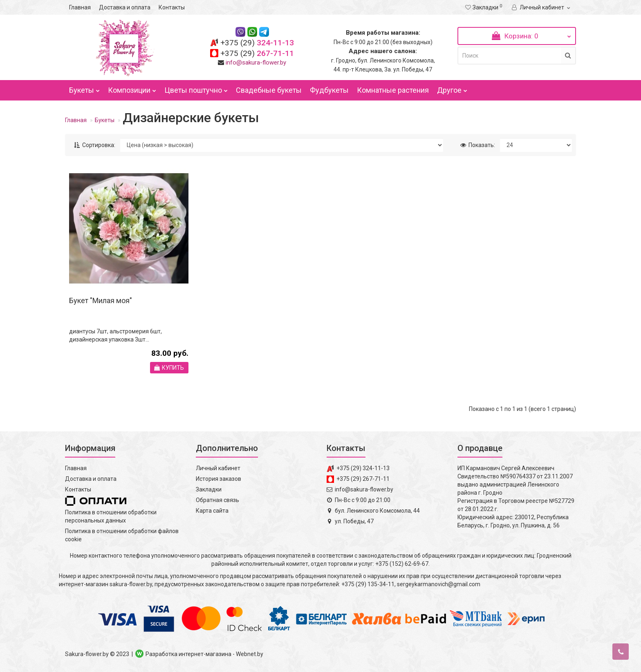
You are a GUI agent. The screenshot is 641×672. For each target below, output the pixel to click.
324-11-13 (257, 43)
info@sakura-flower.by (256, 63)
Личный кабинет (218, 468)
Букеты (84, 88)
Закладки (209, 489)
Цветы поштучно (196, 88)
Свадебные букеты (269, 90)
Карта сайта (212, 511)
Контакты (172, 7)
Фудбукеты (329, 90)
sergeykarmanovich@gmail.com (439, 584)
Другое (452, 88)
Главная (80, 7)
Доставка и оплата (125, 7)
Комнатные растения (393, 90)
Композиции (132, 88)
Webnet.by (250, 654)
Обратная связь (217, 500)
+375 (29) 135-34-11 (368, 584)
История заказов (219, 479)
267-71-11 (257, 53)
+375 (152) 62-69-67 (402, 564)
